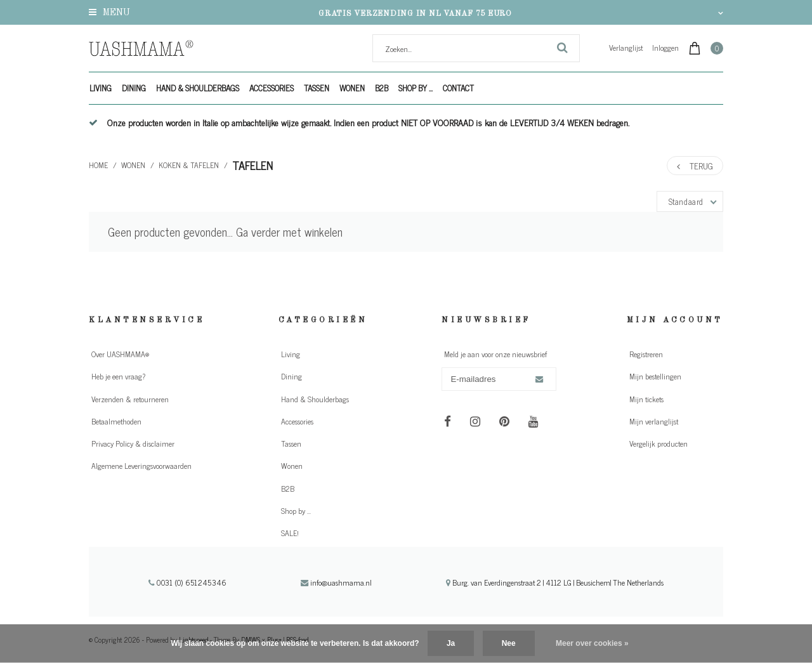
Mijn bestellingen (655, 376)
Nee (509, 643)
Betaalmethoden (116, 421)
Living (101, 88)
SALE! (290, 533)
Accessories (272, 88)
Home (98, 165)
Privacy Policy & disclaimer (133, 443)
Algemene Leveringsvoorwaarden (141, 466)
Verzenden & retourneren (130, 399)
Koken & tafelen (189, 165)
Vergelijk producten (658, 443)
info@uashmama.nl (336, 582)
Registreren (646, 354)
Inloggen (665, 48)
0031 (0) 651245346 (188, 582)
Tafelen (252, 165)
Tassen (317, 88)
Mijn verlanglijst (654, 421)
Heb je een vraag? (118, 376)
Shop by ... (416, 88)
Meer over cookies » (592, 643)
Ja (451, 643)
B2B (382, 88)
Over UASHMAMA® (120, 354)
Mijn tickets (646, 399)
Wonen (352, 88)
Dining (134, 88)
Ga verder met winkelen (289, 232)
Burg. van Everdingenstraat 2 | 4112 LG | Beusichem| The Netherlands (555, 582)
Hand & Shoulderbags (198, 88)
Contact (458, 88)
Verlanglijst (626, 48)
